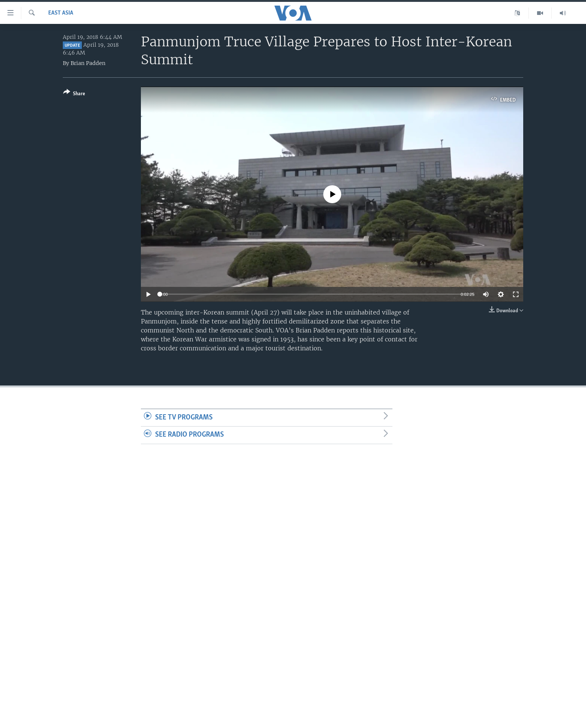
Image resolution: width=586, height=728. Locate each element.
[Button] (74, 94)
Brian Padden (88, 63)
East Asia (61, 13)
